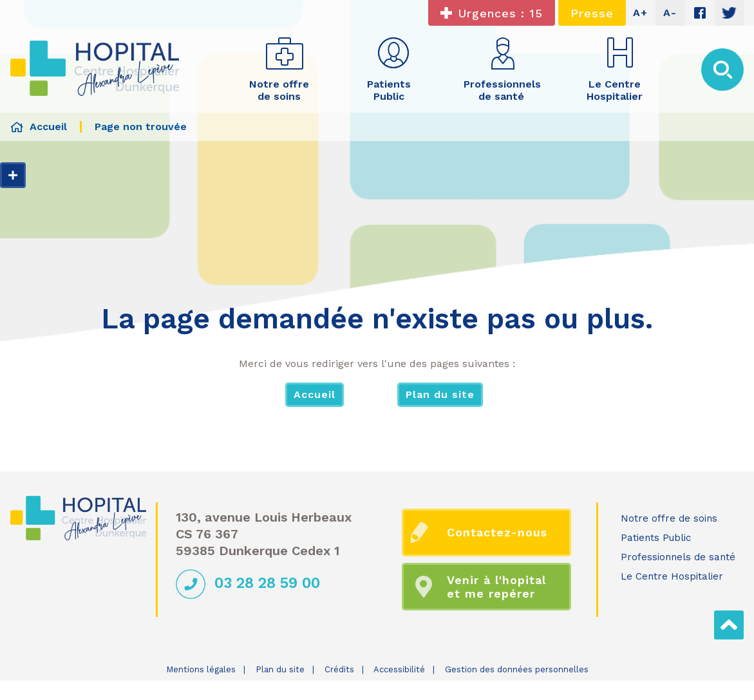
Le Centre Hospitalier (672, 576)
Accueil (315, 394)
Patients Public (656, 538)
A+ (640, 13)
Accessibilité (399, 669)
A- (670, 13)
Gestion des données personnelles (517, 669)
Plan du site (440, 394)
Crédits (339, 669)
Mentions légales (201, 669)
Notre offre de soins (669, 518)
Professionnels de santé (678, 557)
